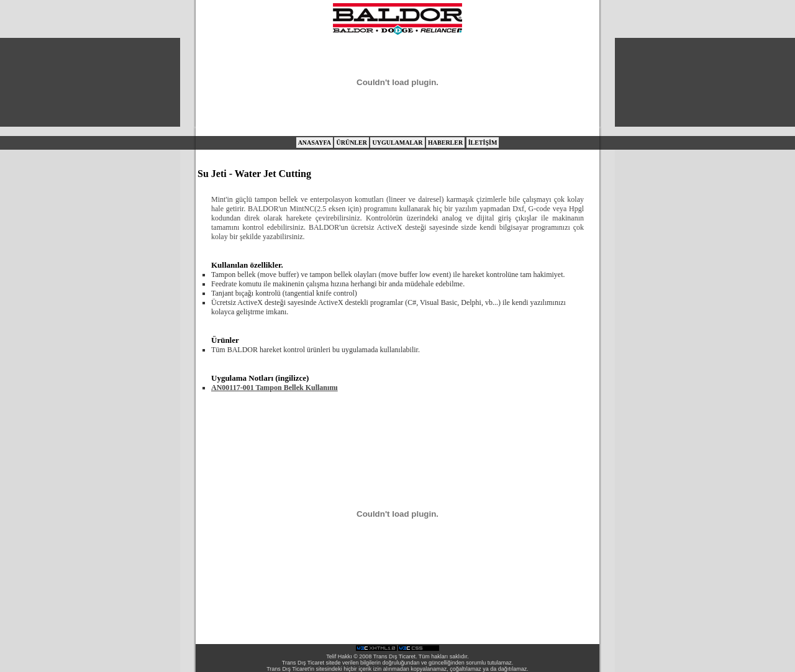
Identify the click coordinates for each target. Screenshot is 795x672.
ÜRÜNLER (351, 143)
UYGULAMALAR (397, 143)
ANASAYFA (315, 143)
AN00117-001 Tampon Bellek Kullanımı (275, 388)
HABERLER (445, 143)
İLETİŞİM (483, 143)
